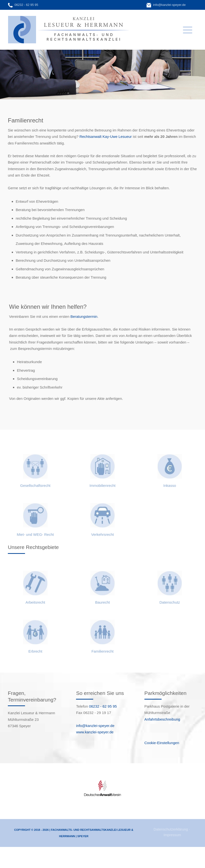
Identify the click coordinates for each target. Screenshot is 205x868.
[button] (188, 30)
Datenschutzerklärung (171, 829)
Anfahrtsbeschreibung (162, 719)
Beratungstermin (84, 316)
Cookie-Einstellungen (162, 743)
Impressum (172, 835)
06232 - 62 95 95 (26, 5)
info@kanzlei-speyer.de (169, 5)
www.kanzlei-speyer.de (95, 732)
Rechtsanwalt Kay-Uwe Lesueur (106, 137)
